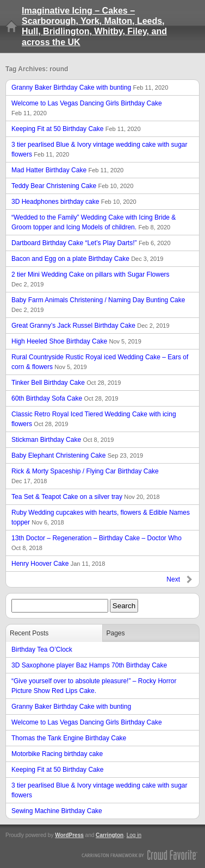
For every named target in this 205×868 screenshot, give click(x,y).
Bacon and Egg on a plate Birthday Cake (87, 259)
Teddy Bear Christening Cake (72, 186)
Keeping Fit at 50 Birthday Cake (76, 129)
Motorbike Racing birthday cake (57, 754)
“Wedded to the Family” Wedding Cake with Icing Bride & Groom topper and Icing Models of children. (94, 222)
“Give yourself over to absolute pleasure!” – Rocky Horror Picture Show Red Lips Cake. (94, 686)
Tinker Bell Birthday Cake (66, 383)
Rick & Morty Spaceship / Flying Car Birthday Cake (85, 476)
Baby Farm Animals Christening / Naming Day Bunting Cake (98, 305)
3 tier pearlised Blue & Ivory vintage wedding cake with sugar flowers (100, 149)
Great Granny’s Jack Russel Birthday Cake (91, 326)
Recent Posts (29, 633)
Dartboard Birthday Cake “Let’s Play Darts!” (91, 243)
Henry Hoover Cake (58, 564)
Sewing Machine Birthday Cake (57, 811)
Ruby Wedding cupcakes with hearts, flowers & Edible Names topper (101, 517)
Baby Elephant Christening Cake (77, 455)
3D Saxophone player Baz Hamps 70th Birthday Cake (89, 665)
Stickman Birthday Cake (63, 440)
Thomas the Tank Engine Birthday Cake (69, 738)
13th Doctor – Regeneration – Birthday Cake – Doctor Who (97, 543)
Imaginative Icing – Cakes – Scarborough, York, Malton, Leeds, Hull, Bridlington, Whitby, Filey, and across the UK (94, 26)
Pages (116, 633)
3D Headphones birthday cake (74, 202)
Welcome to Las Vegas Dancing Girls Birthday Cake (87, 108)
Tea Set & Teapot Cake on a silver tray (86, 497)
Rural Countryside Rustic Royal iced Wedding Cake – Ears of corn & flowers (100, 362)
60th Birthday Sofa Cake (65, 398)
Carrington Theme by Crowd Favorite (140, 854)
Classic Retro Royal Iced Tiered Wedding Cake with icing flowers (94, 419)
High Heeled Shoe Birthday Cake (76, 341)
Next (173, 579)
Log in (134, 835)
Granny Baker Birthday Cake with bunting (90, 88)
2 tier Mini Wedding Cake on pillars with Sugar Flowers (91, 279)
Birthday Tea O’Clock (42, 650)
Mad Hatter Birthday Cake (67, 170)
